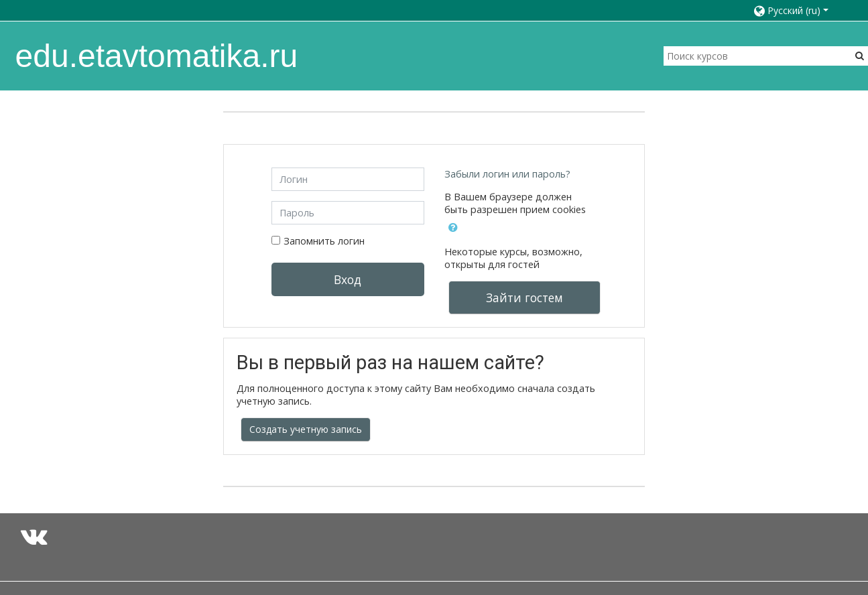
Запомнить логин (324, 241)
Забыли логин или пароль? (507, 174)
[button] (797, 10)
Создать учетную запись (306, 429)
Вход (348, 279)
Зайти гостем (524, 297)
